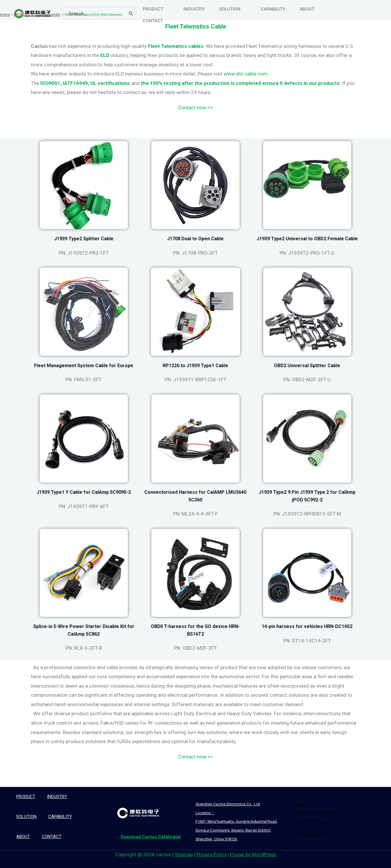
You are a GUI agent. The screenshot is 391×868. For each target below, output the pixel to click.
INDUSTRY (57, 797)
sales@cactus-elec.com (316, 814)
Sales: (301, 805)
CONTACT (52, 837)
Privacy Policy (212, 854)
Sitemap (184, 854)
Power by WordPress (253, 854)
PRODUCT (26, 797)
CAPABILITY (60, 817)
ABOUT (23, 837)
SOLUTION (26, 817)
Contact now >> (195, 108)
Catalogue (149, 837)
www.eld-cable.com (246, 74)
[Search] (131, 12)
